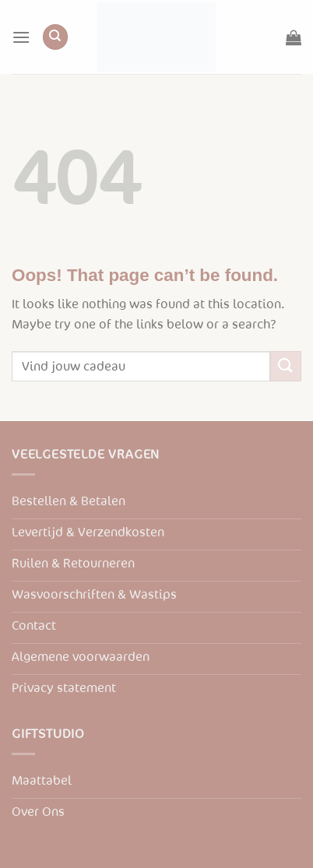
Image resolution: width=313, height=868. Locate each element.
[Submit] (286, 366)
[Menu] (21, 37)
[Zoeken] (55, 37)
